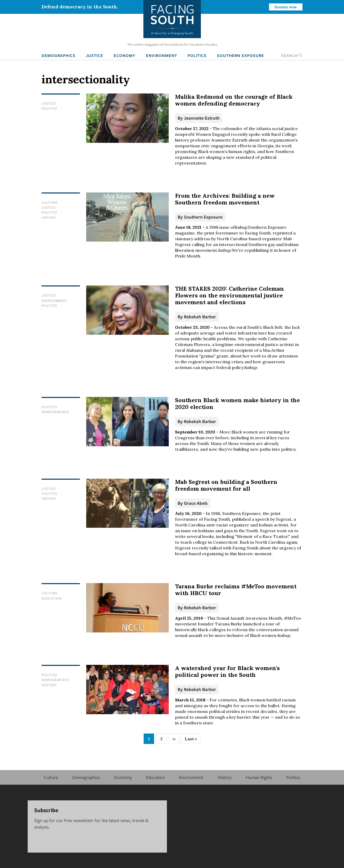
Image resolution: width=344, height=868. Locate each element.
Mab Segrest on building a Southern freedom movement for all (226, 485)
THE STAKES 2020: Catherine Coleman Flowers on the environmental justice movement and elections (229, 295)
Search (292, 55)
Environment (162, 55)
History (49, 218)
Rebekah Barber (200, 317)
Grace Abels (196, 503)
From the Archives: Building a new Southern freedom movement (225, 199)
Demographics (59, 55)
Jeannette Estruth (202, 118)
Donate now (286, 7)
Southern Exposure (241, 55)
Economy (124, 55)
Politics (197, 55)
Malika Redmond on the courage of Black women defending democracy (234, 100)
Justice (95, 55)
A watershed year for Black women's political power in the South (227, 671)
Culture (49, 202)
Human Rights (259, 777)
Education (52, 598)
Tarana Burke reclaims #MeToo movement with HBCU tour (236, 590)
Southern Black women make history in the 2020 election (237, 403)
